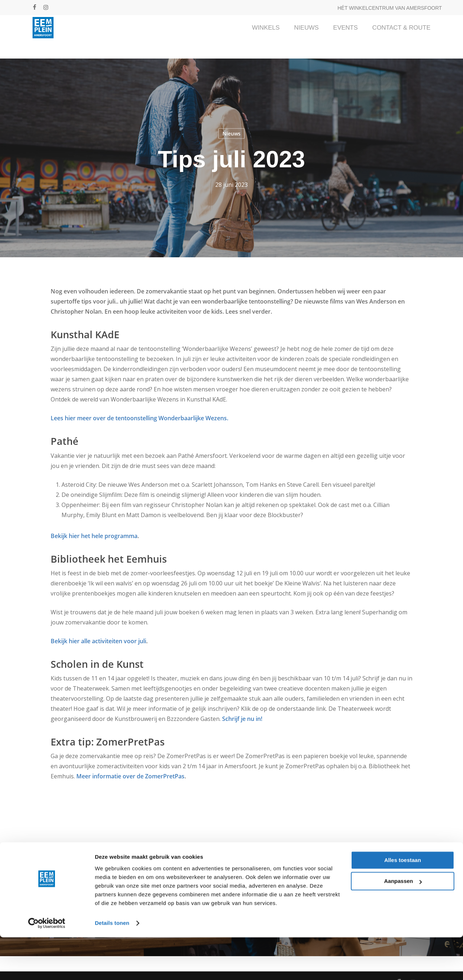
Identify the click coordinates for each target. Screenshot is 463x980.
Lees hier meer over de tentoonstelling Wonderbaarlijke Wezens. (139, 418)
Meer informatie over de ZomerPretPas (130, 776)
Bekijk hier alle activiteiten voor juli (98, 641)
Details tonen (112, 966)
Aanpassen (403, 924)
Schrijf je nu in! (242, 719)
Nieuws (231, 134)
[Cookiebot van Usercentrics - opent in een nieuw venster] (47, 966)
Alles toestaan (403, 903)
